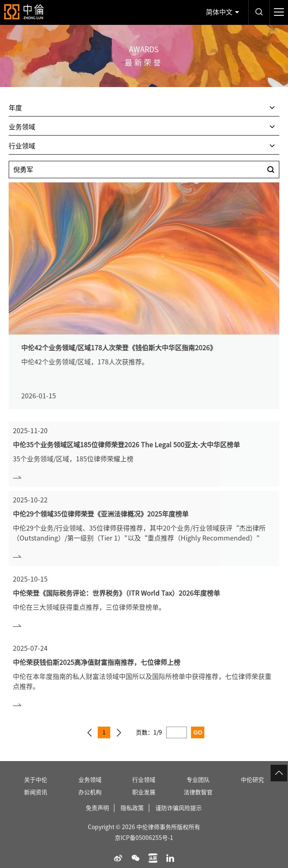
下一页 (119, 732)
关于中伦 (36, 788)
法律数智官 (198, 800)
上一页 (90, 732)
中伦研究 (252, 788)
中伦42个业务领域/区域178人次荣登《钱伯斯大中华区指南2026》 (127, 348)
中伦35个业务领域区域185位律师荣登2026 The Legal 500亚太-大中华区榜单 (126, 445)
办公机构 (90, 800)
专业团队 (198, 788)
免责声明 (97, 816)
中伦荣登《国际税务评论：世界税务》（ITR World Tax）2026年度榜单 (116, 593)
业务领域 (90, 788)
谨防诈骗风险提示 (179, 816)
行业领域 (144, 788)
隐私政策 (132, 816)
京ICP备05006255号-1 (144, 846)
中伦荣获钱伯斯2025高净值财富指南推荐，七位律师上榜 (97, 662)
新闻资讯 (36, 800)
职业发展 (144, 800)
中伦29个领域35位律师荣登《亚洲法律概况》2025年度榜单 (101, 514)
